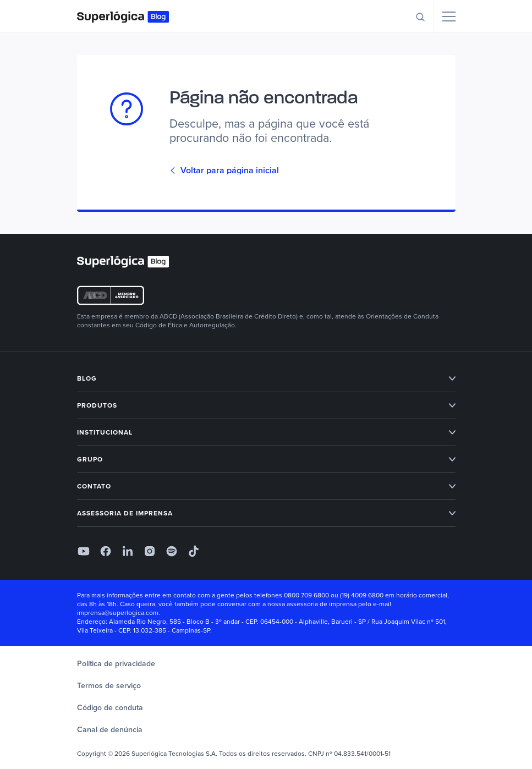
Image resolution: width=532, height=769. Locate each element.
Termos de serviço (109, 686)
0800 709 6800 (306, 595)
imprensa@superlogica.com (118, 613)
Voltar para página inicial (224, 171)
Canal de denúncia (110, 730)
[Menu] (449, 17)
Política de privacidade (116, 664)
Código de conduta (110, 708)
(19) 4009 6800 (362, 595)
